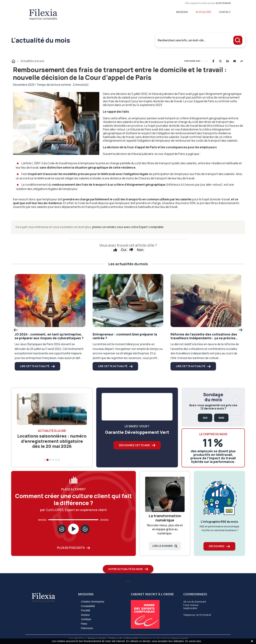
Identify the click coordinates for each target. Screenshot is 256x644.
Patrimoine (87, 628)
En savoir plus (193, 641)
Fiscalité (86, 610)
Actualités (203, 12)
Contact (225, 12)
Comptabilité (88, 606)
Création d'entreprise (93, 602)
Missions (182, 12)
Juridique (86, 619)
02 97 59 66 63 (223, 3)
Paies (84, 624)
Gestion (85, 615)
